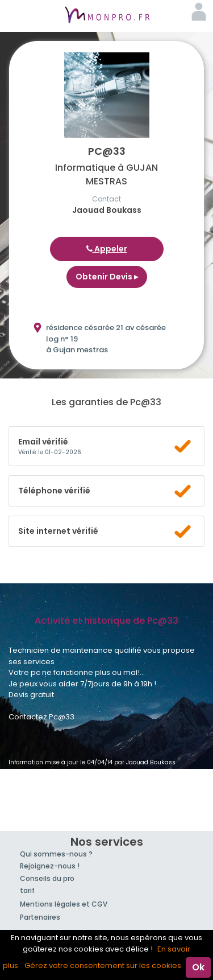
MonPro (107, 16)
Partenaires (40, 917)
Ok (198, 967)
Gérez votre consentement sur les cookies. (104, 965)
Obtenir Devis (107, 277)
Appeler (107, 249)
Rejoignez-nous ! (50, 866)
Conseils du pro (47, 878)
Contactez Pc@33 (41, 717)
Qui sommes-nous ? (56, 854)
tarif (27, 890)
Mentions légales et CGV (64, 904)
